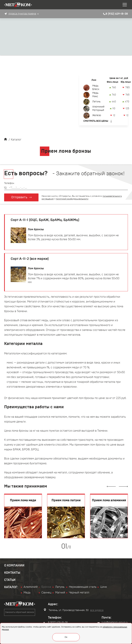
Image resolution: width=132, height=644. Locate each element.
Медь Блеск (96, 88)
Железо (97, 115)
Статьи (10, 580)
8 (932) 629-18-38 (56, 623)
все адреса (97, 610)
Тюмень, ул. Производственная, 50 (66, 610)
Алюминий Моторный (98, 109)
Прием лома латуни (66, 500)
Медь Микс (95, 95)
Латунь (96, 102)
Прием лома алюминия (109, 500)
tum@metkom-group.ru (113, 623)
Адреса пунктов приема (22, 14)
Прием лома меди (23, 500)
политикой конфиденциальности (72, 199)
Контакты (12, 573)
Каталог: (11, 587)
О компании (14, 566)
